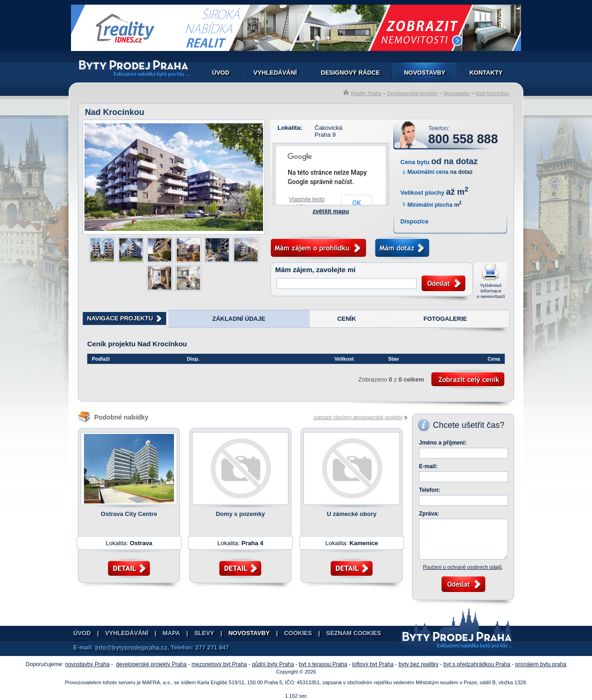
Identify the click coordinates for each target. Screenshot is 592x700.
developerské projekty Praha (151, 664)
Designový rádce (351, 73)
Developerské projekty (412, 93)
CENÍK (347, 319)
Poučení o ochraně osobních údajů (462, 567)
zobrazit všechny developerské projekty (358, 417)
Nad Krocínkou (492, 93)
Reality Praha (366, 93)
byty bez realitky (418, 664)
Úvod (221, 73)
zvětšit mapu (331, 211)
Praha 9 (325, 135)
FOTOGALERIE (445, 319)
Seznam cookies (354, 633)
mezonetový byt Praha (219, 664)
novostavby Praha (87, 664)
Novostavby (425, 73)
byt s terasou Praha (323, 664)
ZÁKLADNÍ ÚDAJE (238, 319)
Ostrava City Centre (129, 514)
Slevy (204, 633)
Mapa (171, 633)
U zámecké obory (352, 514)
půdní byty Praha (273, 664)
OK (357, 203)
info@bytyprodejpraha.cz (131, 647)
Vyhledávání (275, 73)
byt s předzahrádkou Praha (477, 664)
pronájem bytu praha (541, 664)
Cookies (298, 633)
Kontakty (486, 73)
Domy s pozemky (240, 514)
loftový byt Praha (373, 664)
